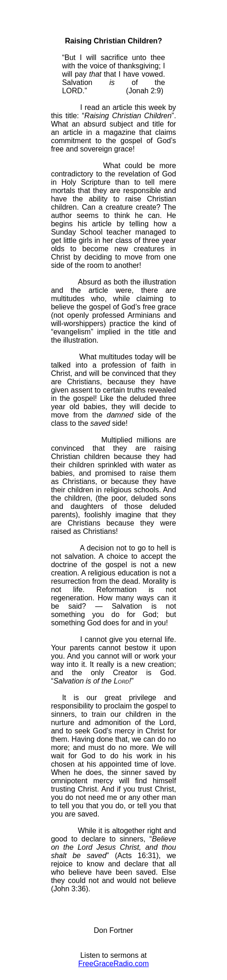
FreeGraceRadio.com (114, 964)
